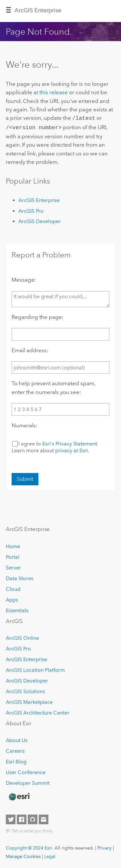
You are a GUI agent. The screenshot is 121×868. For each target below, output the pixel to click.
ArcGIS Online (22, 637)
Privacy (105, 847)
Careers (15, 750)
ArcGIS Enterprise (38, 10)
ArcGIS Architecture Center (38, 711)
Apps (12, 598)
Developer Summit (28, 782)
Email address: (30, 349)
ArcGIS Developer (40, 220)
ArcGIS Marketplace (29, 701)
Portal (13, 556)
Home (13, 545)
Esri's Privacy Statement (70, 442)
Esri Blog (16, 760)
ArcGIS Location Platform (35, 669)
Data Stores (20, 577)
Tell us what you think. (32, 829)
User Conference (26, 771)
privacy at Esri (71, 449)
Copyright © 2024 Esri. (30, 847)
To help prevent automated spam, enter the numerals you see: (53, 386)
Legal (50, 855)
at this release (51, 92)
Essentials (17, 609)
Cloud (13, 588)
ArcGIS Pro (31, 210)
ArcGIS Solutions (25, 690)
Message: (24, 278)
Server (13, 566)
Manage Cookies (23, 855)
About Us (17, 739)
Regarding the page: (38, 316)
